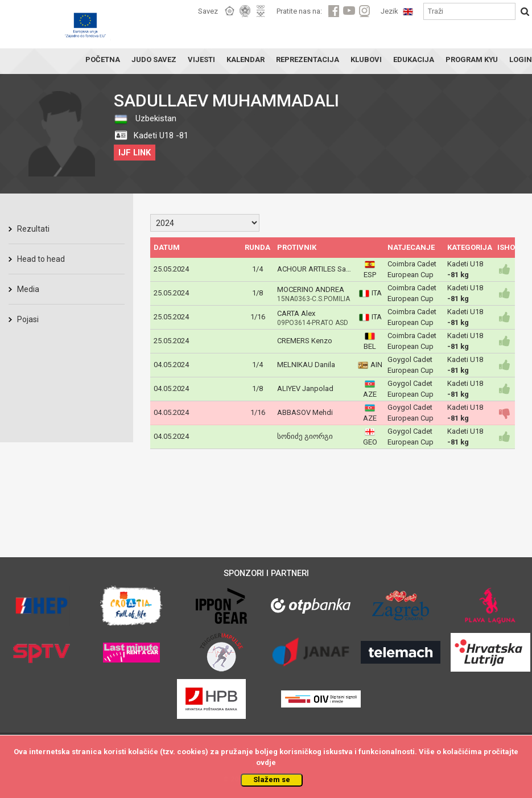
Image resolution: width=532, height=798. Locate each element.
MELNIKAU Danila (306, 365)
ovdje (266, 762)
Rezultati (33, 229)
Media (28, 289)
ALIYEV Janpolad (305, 388)
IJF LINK (135, 153)
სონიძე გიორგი (305, 436)
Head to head (41, 259)
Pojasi (28, 319)
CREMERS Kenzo (305, 341)
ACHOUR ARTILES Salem (317, 269)
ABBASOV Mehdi (305, 412)
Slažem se (272, 780)
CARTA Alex (296, 313)
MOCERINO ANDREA (311, 289)
